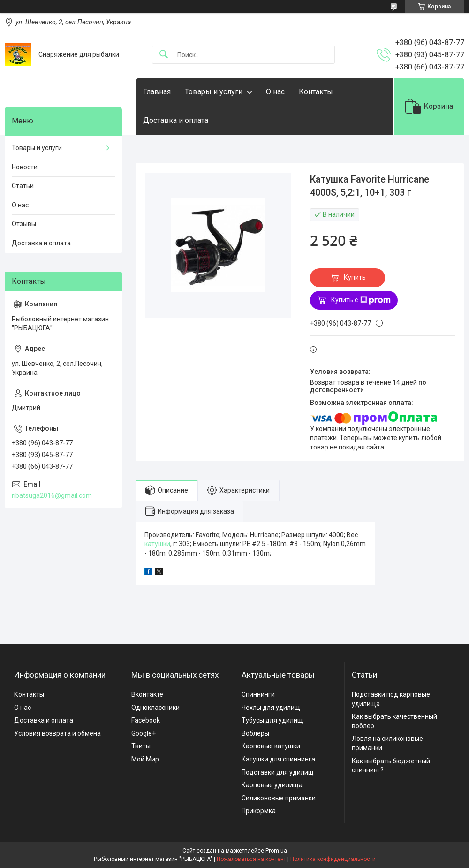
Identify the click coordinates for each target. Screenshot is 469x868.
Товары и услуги (214, 92)
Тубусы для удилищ (272, 720)
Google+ (144, 733)
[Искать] (164, 55)
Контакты (316, 92)
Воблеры (255, 733)
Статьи (23, 186)
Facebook (146, 720)
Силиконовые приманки (279, 798)
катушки (157, 544)
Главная (157, 92)
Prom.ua (276, 851)
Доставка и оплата (176, 120)
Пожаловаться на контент (251, 859)
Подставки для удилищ (278, 772)
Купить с (361, 300)
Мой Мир (145, 759)
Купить (355, 277)
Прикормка (259, 811)
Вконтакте (147, 694)
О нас (275, 92)
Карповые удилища (272, 785)
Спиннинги (258, 694)
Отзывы (24, 224)
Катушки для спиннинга (278, 759)
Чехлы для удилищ (271, 708)
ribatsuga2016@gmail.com (52, 495)
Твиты (141, 746)
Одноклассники (155, 708)
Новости (25, 167)
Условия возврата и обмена (57, 733)
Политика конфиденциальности (333, 859)
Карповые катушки (271, 746)
